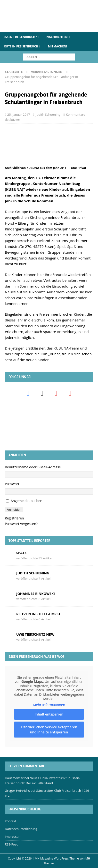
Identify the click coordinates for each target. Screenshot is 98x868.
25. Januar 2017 (19, 114)
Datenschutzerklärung (21, 829)
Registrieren (14, 518)
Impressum (13, 837)
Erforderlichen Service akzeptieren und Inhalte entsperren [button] (49, 730)
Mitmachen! (58, 46)
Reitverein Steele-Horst (38, 614)
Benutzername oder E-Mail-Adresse (33, 467)
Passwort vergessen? (21, 524)
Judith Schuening (48, 114)
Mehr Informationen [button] (49, 705)
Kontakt (11, 821)
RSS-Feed (12, 844)
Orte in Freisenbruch (21, 46)
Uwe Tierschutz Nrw (35, 634)
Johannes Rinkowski (36, 594)
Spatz (21, 553)
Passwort (12, 484)
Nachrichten (57, 37)
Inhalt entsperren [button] (49, 714)
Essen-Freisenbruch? (20, 37)
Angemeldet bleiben (27, 501)
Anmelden (14, 510)
